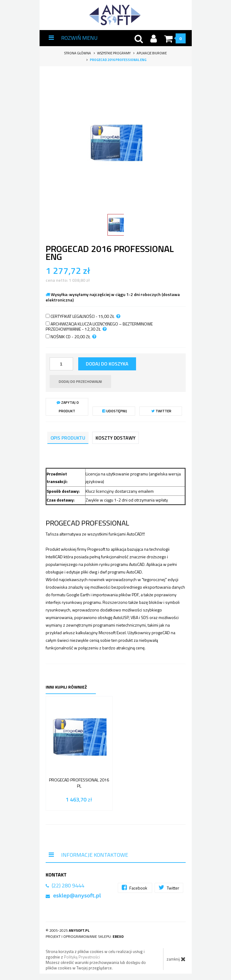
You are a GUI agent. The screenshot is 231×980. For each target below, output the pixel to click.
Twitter (161, 411)
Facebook (135, 888)
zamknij (176, 959)
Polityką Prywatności (82, 957)
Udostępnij (115, 411)
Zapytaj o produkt (68, 407)
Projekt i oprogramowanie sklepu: (85, 936)
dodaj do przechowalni (80, 381)
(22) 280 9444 (68, 885)
